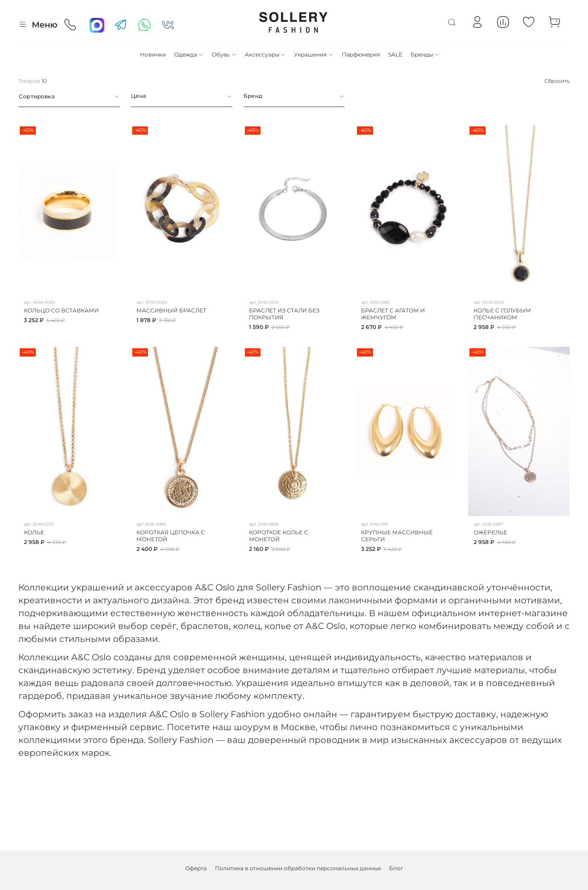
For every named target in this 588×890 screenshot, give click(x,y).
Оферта (196, 868)
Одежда (189, 54)
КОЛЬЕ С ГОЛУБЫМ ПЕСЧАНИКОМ (502, 314)
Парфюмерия (361, 54)
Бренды (425, 54)
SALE (395, 54)
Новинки (153, 54)
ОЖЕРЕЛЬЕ (490, 532)
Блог (396, 868)
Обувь (224, 54)
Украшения (314, 54)
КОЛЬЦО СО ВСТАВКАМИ (61, 310)
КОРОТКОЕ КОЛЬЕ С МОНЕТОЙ (279, 536)
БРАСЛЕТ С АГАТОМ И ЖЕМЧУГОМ (393, 314)
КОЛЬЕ (34, 532)
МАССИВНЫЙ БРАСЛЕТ (171, 310)
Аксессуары (265, 54)
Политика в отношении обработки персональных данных (298, 868)
